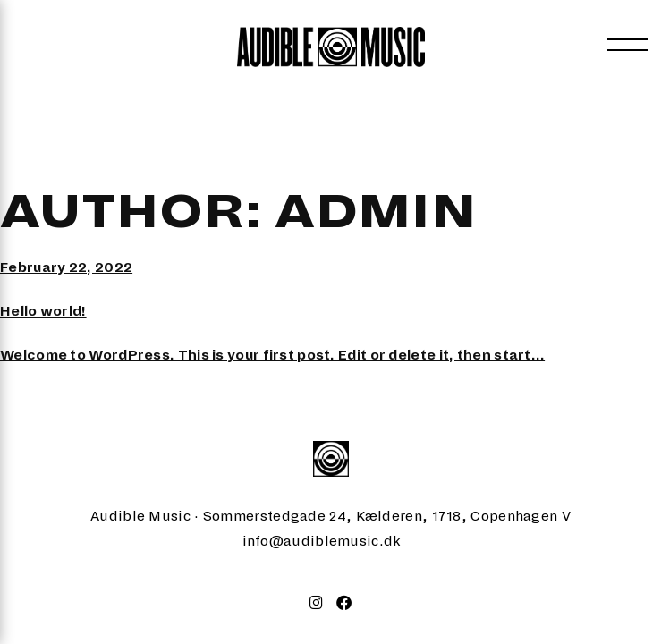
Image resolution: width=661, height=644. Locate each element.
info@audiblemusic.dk (322, 541)
